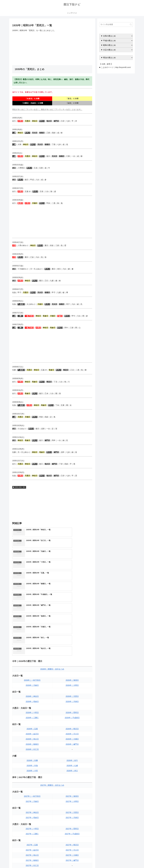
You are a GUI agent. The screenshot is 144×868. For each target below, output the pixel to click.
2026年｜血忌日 (32, 670)
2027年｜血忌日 (32, 786)
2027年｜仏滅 (72, 817)
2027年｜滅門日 (72, 796)
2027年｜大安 (32, 823)
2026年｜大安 (32, 706)
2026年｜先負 (32, 701)
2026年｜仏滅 (72, 701)
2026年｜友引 (72, 696)
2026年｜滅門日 (72, 680)
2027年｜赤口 (72, 823)
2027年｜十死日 (32, 764)
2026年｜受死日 (72, 648)
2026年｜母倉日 (32, 637)
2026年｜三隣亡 (32, 653)
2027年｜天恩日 (72, 748)
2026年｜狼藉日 (32, 680)
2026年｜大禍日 (72, 675)
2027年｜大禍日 (72, 791)
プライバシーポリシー (126, 862)
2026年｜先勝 (32, 696)
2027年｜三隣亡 (32, 769)
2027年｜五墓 (32, 781)
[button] (131, 25)
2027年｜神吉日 (32, 748)
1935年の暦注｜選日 (19, 487)
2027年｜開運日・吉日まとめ (52, 721)
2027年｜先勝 (32, 812)
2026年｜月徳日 (72, 637)
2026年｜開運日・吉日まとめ (52, 605)
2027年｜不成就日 (72, 769)
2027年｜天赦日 (32, 737)
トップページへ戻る (110, 862)
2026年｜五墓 (32, 664)
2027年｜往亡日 (32, 801)
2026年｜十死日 (32, 648)
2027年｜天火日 (72, 786)
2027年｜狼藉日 (32, 796)
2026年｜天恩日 (72, 632)
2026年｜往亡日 (32, 685)
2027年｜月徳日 (72, 753)
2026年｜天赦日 (32, 621)
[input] (116, 25)
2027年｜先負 (32, 817)
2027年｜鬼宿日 (72, 732)
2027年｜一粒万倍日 (32, 732)
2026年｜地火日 (32, 675)
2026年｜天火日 (72, 670)
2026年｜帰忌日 (72, 664)
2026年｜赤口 (72, 706)
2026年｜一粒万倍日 (32, 616)
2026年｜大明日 (72, 621)
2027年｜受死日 (72, 764)
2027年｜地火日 (32, 791)
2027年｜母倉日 (32, 753)
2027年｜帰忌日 (72, 781)
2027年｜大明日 (72, 737)
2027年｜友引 (72, 812)
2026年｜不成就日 (72, 653)
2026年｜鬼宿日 (72, 616)
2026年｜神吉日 (32, 632)
